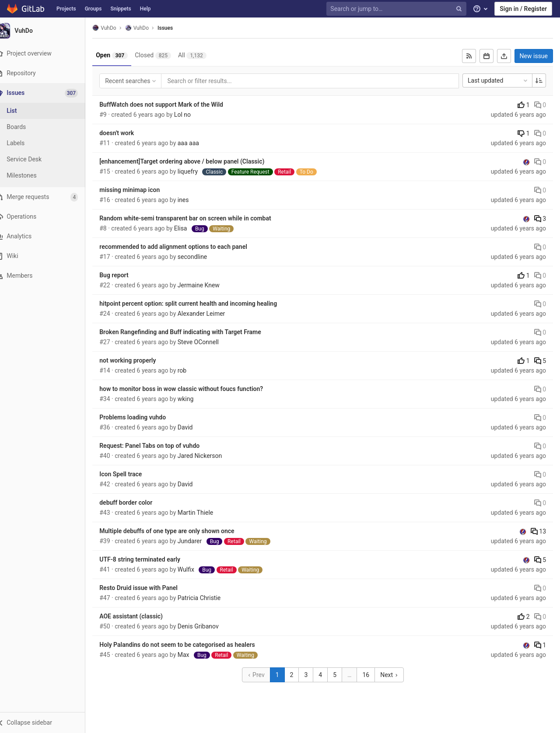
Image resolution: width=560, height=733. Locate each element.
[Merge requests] (48, 197)
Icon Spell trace (131, 474)
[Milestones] (48, 176)
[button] (48, 723)
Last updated (498, 80)
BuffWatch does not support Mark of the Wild (172, 105)
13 (538, 531)
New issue (534, 56)
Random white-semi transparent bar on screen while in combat (196, 218)
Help (145, 9)
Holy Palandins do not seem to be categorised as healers (188, 645)
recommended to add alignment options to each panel (184, 247)
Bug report (125, 275)
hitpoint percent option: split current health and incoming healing (199, 304)
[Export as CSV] (504, 56)
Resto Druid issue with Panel (149, 588)
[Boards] (48, 127)
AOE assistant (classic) (142, 616)
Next (395, 675)
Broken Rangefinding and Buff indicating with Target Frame (191, 332)
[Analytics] (48, 236)
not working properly (138, 360)
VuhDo (115, 28)
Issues (176, 28)
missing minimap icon (140, 190)
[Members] (48, 276)
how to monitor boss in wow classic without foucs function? (192, 389)
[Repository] (48, 73)
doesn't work (128, 133)
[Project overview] (48, 54)
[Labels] (48, 143)
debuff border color (137, 503)
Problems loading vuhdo (143, 417)
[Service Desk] (48, 159)
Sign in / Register (523, 9)
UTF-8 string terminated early (151, 559)
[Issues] (49, 93)
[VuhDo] (48, 31)
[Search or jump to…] (397, 9)
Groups (93, 9)
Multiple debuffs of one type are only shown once (178, 531)
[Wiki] (48, 256)
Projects (66, 9)
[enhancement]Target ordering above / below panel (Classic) (193, 161)
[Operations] (48, 217)
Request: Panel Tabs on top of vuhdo (160, 446)
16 (371, 675)
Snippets (121, 9)
